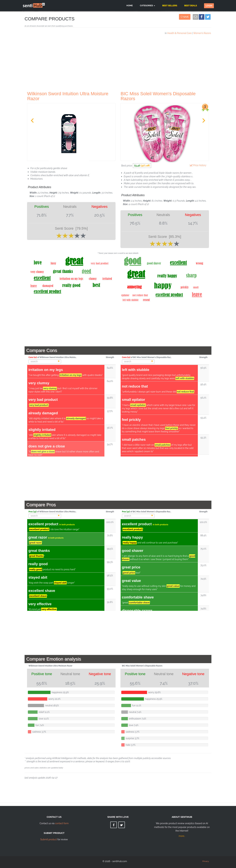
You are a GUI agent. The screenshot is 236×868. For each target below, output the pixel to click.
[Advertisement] (118, 62)
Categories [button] (147, 5)
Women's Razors (202, 33)
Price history (199, 165)
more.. (182, 836)
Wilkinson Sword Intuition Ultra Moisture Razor (68, 96)
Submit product (49, 839)
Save (185, 17)
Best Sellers (170, 5)
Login (209, 6)
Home (130, 5)
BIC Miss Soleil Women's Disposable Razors (158, 96)
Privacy (206, 861)
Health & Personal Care (180, 33)
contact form (62, 823)
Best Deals (191, 5)
